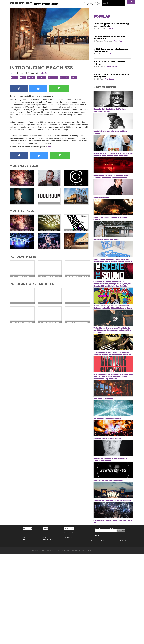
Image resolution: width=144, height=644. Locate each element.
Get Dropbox (86, 640)
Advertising (47, 622)
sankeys (31, 77)
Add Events (26, 627)
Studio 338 (41, 77)
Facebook (92, 630)
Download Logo (48, 629)
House (13, 73)
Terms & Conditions (47, 640)
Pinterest (121, 630)
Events (46, 4)
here (50, 147)
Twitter (102, 630)
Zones (55, 4)
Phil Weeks (53, 77)
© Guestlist (35, 640)
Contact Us (68, 624)
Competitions (27, 624)
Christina (45, 73)
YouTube (111, 630)
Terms (45, 624)
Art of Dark (64, 77)
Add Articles (26, 629)
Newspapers (27, 622)
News (37, 4)
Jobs (45, 627)
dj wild (23, 77)
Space (74, 77)
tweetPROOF (76, 640)
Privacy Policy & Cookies (62, 640)
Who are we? (69, 622)
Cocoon (14, 77)
